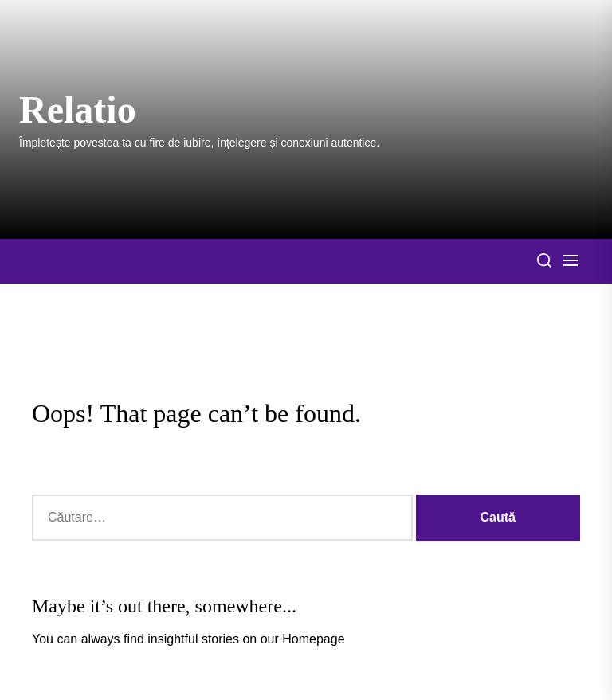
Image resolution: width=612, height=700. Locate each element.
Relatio (78, 109)
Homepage (313, 639)
